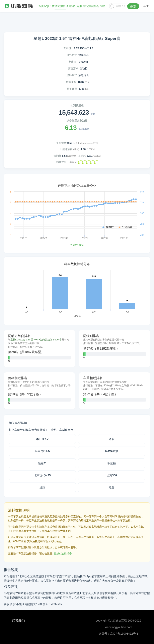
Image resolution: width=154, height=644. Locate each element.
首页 (41, 6)
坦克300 (112, 475)
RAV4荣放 (112, 451)
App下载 (49, 6)
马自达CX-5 (42, 451)
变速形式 (73, 68)
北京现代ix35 (42, 475)
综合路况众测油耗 (77, 121)
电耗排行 (83, 6)
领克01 (42, 463)
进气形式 (72, 55)
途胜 (42, 487)
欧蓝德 (112, 463)
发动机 (67, 48)
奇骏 (112, 439)
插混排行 (94, 6)
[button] (9, 361)
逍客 (112, 487)
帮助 (102, 6)
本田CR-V (42, 439)
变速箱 (72, 62)
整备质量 (72, 89)
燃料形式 (72, 75)
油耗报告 (60, 6)
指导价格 (71, 82)
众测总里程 (77, 105)
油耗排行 (71, 6)
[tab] (39, 349)
